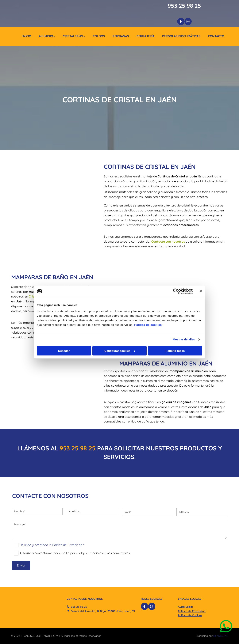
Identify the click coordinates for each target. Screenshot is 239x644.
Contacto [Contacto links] (216, 36)
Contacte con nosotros (168, 241)
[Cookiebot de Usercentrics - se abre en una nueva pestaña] (176, 291)
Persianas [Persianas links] (121, 36)
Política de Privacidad (192, 611)
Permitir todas (175, 351)
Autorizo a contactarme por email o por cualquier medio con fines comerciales (75, 553)
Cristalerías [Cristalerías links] (73, 36)
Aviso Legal (185, 607)
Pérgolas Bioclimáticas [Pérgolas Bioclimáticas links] (181, 36)
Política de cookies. (148, 325)
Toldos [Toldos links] (99, 36)
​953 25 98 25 (78, 448)
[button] (227, 626)
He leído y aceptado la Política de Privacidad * (52, 545)
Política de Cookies (190, 615)
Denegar (64, 351)
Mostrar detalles (184, 339)
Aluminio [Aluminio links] (46, 36)
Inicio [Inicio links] (27, 36)
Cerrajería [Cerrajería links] (145, 36)
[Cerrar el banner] (201, 291)
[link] (43, 37)
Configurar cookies (120, 351)
